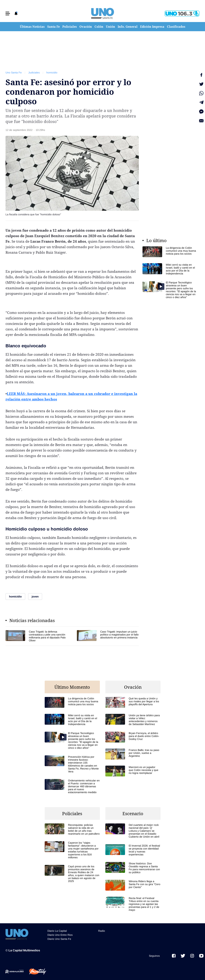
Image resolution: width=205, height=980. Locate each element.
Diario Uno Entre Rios (60, 935)
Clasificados (176, 27)
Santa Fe (54, 27)
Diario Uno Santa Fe (59, 939)
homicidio (52, 73)
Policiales (70, 27)
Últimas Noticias (32, 27)
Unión (110, 27)
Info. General (128, 27)
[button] (8, 13)
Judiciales (34, 73)
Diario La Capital (57, 931)
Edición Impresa (152, 27)
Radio (102, 931)
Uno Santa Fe (14, 73)
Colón (99, 27)
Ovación (86, 27)
